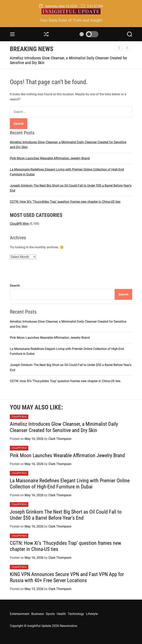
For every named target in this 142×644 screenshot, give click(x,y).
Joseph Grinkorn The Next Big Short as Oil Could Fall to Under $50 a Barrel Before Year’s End (66, 515)
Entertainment (20, 614)
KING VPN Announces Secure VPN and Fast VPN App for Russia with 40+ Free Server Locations (67, 577)
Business (38, 614)
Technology (76, 614)
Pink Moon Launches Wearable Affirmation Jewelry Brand (50, 158)
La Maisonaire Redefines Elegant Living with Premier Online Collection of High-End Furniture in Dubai (70, 484)
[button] (127, 48)
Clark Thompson (60, 439)
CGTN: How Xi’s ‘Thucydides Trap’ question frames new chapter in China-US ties (65, 202)
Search (15, 286)
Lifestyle (92, 614)
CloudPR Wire (19, 224)
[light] (88, 34)
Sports (50, 614)
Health (61, 614)
